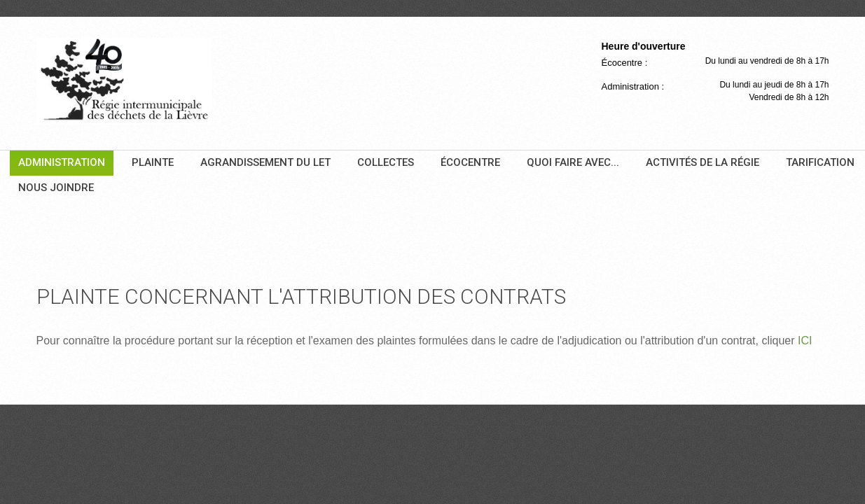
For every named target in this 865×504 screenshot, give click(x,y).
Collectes (386, 162)
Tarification (820, 162)
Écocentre (470, 162)
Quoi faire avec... (573, 162)
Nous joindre (56, 188)
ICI (805, 341)
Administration (62, 162)
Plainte (153, 162)
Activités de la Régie (703, 162)
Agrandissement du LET (265, 162)
